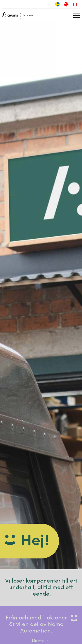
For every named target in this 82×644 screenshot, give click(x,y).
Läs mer (38, 641)
